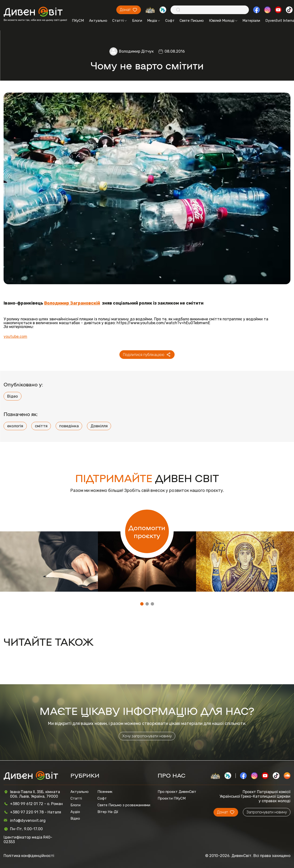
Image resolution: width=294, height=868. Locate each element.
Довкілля (99, 426)
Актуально (98, 21)
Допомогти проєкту (147, 531)
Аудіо (75, 812)
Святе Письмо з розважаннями (124, 805)
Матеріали (251, 21)
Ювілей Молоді (223, 21)
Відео (13, 396)
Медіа (154, 21)
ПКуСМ (78, 21)
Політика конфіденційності (29, 856)
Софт (170, 21)
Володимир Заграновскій (72, 303)
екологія (15, 426)
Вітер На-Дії (108, 812)
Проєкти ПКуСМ (172, 798)
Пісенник (105, 792)
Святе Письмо (192, 21)
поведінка (69, 426)
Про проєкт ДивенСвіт (177, 792)
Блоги (137, 21)
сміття (41, 426)
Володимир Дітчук (136, 51)
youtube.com (15, 337)
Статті (120, 21)
